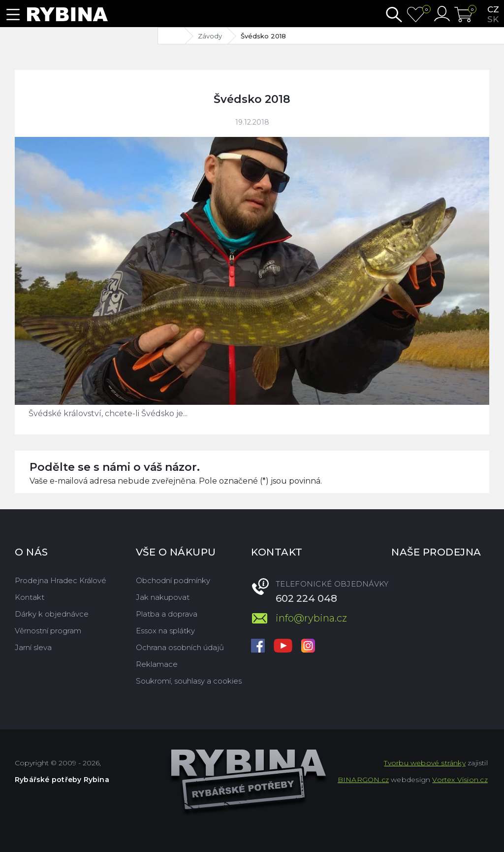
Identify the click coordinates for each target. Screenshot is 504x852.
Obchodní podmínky (173, 580)
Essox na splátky (165, 631)
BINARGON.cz (363, 780)
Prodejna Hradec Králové (61, 580)
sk (493, 19)
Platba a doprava (167, 614)
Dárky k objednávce (52, 614)
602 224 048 (306, 598)
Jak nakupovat (163, 597)
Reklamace (157, 664)
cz (493, 9)
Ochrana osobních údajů (180, 647)
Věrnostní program (48, 631)
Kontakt (30, 597)
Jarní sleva (33, 647)
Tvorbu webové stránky (425, 763)
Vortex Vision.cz (460, 780)
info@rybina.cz (311, 618)
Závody (210, 36)
